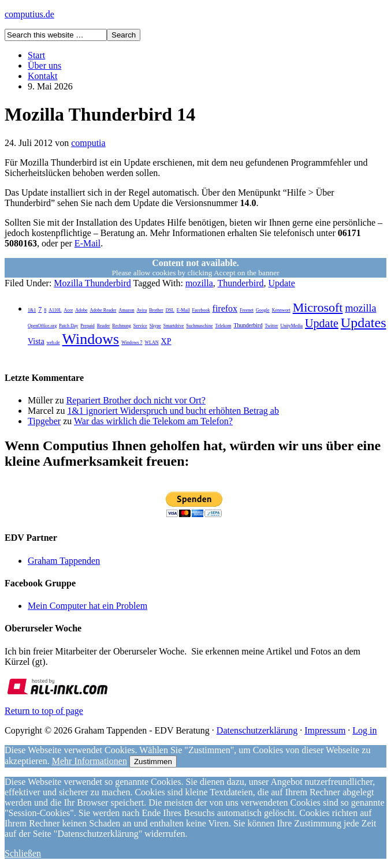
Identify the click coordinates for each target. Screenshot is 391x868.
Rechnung (121, 326)
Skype (155, 326)
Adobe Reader (103, 310)
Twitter (271, 326)
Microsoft (318, 307)
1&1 (32, 310)
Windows (91, 339)
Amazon (126, 310)
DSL (170, 310)
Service (140, 326)
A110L (55, 310)
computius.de (29, 14)
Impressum (325, 730)
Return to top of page (44, 711)
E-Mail (87, 243)
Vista (36, 341)
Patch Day (68, 326)
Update (282, 283)
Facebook (201, 310)
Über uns (44, 66)
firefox (225, 308)
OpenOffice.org (42, 326)
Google (263, 310)
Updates (364, 323)
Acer (69, 310)
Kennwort (281, 310)
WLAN (152, 343)
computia (88, 143)
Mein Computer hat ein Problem (87, 606)
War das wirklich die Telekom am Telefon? (153, 421)
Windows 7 (132, 343)
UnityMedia (291, 326)
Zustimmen (153, 762)
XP (166, 341)
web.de (53, 343)
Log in (364, 730)
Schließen (23, 853)
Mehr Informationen (90, 761)
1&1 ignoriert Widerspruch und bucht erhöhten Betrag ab (173, 411)
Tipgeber (44, 421)
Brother (156, 310)
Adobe (81, 310)
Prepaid (87, 326)
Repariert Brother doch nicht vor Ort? (136, 400)
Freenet (247, 310)
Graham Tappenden (64, 561)
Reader (104, 326)
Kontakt (43, 76)
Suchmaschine (199, 326)
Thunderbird (241, 283)
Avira (142, 310)
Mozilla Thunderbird (92, 283)
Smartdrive (174, 326)
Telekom (224, 326)
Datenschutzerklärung (257, 730)
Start (36, 55)
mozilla (199, 283)
